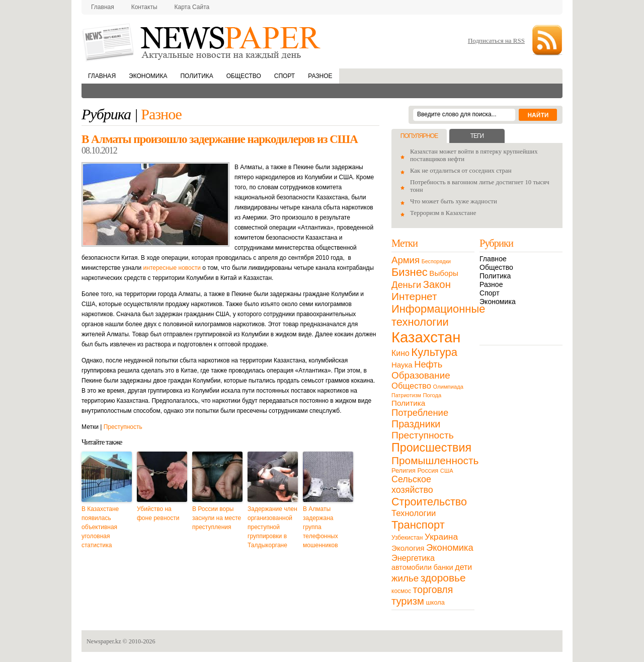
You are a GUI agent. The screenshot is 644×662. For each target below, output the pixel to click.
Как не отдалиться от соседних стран (461, 171)
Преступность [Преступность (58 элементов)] (423, 435)
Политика (196, 76)
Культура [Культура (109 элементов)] (434, 352)
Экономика (148, 76)
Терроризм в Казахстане (443, 213)
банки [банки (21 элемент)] (444, 567)
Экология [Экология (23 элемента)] (408, 548)
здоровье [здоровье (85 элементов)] (443, 578)
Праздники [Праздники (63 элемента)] (416, 424)
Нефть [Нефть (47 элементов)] (428, 364)
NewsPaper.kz (202, 42)
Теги (477, 136)
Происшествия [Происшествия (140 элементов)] (431, 448)
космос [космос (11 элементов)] (401, 591)
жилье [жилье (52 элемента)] (405, 578)
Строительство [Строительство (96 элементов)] (429, 502)
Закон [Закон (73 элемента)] (437, 284)
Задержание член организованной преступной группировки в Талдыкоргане (272, 527)
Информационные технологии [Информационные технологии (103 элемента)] (438, 315)
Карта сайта (192, 7)
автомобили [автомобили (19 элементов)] (412, 567)
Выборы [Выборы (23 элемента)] (444, 273)
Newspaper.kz (104, 641)
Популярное (419, 136)
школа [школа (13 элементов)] (435, 602)
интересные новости (172, 268)
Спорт (285, 76)
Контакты (144, 7)
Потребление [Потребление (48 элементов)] (420, 413)
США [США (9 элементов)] (447, 471)
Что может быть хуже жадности (454, 201)
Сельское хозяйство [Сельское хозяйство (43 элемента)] (412, 485)
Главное (493, 259)
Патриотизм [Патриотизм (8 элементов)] (406, 395)
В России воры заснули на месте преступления (217, 518)
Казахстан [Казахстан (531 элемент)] (426, 337)
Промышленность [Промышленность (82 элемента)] (435, 460)
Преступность (123, 427)
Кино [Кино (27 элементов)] (400, 353)
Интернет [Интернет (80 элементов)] (414, 296)
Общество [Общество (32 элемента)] (411, 386)
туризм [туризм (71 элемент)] (408, 601)
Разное (320, 76)
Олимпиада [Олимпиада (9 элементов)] (448, 387)
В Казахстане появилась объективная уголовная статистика (100, 527)
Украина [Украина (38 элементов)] (441, 537)
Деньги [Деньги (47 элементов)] (406, 285)
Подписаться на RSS (496, 41)
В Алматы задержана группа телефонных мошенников (320, 527)
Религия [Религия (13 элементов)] (404, 470)
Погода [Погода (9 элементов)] (432, 395)
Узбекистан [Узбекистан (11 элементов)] (407, 538)
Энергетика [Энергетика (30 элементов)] (413, 558)
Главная (103, 7)
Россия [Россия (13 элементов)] (428, 470)
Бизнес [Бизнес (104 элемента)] (410, 272)
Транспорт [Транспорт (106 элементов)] (418, 525)
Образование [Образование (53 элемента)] (421, 375)
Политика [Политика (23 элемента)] (408, 403)
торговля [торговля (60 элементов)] (433, 590)
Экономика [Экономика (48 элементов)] (450, 547)
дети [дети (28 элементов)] (463, 567)
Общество (244, 76)
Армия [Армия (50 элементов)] (406, 260)
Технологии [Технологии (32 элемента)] (414, 513)
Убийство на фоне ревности (158, 513)
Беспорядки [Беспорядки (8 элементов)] (436, 261)
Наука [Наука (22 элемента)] (402, 365)
